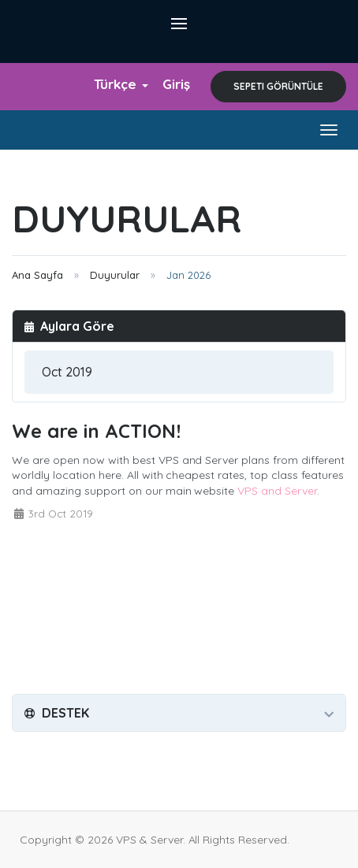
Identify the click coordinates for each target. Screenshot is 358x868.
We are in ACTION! (96, 431)
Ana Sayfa (37, 275)
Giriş (176, 84)
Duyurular (115, 275)
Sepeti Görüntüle (278, 86)
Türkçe (121, 84)
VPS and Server (277, 491)
